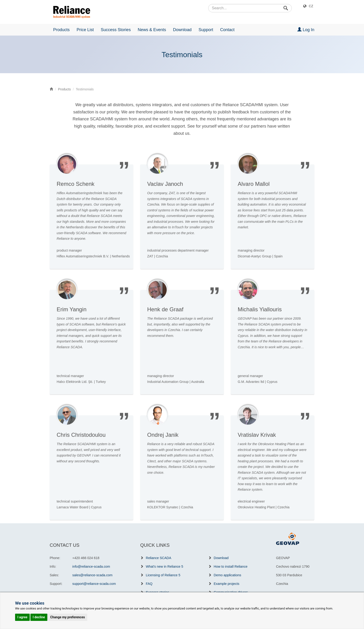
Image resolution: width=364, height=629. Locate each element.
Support (206, 30)
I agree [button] (22, 617)
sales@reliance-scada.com (93, 575)
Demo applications (227, 575)
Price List (85, 30)
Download (182, 30)
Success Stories (116, 30)
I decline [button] (39, 617)
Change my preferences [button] (67, 617)
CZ (311, 6)
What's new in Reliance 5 (164, 566)
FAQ (149, 584)
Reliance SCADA (159, 558)
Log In (306, 30)
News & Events (152, 30)
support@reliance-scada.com (94, 584)
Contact (227, 30)
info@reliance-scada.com (91, 566)
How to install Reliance (231, 566)
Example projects (227, 584)
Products (61, 30)
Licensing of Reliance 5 (163, 575)
